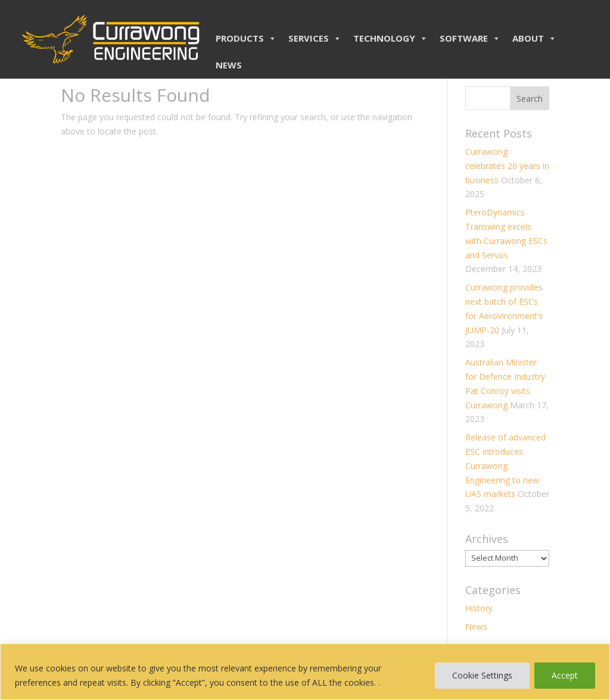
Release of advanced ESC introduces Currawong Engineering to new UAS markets (505, 465)
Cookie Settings (482, 675)
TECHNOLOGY (390, 38)
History (479, 608)
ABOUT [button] (534, 38)
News (476, 626)
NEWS (229, 65)
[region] (305, 672)
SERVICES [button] (315, 38)
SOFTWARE (470, 38)
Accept (565, 675)
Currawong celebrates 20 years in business (507, 166)
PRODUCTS (246, 38)
